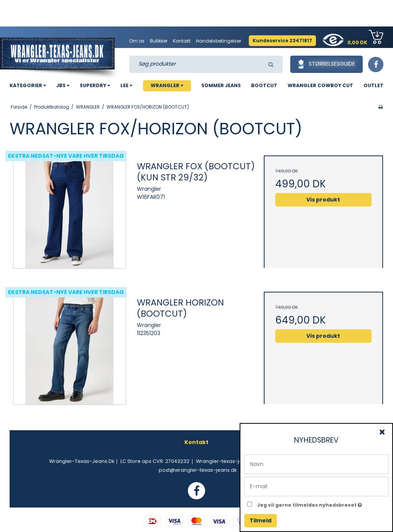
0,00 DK (365, 38)
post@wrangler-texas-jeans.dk (198, 470)
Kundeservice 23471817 (282, 40)
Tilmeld (261, 520)
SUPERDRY (95, 85)
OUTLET (373, 85)
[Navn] (316, 464)
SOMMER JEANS (221, 85)
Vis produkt (323, 200)
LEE (126, 85)
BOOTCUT (264, 85)
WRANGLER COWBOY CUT (320, 85)
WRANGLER (167, 85)
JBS (63, 85)
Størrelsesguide (326, 64)
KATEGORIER (28, 85)
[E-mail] (316, 486)
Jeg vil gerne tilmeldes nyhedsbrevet (323, 504)
